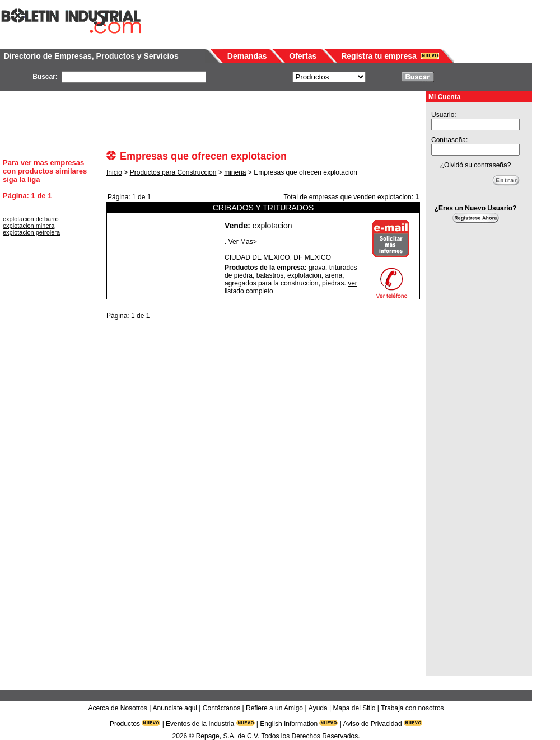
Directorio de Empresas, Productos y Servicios (91, 56)
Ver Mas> (243, 242)
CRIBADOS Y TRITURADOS (263, 208)
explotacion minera (29, 226)
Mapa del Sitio (354, 708)
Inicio (114, 172)
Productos (125, 724)
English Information (289, 724)
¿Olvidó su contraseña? (476, 165)
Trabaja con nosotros (412, 708)
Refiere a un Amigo (274, 708)
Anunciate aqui (175, 708)
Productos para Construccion (173, 172)
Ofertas (303, 56)
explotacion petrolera (31, 232)
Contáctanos (221, 708)
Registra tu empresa (379, 56)
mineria (235, 172)
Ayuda (318, 708)
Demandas (247, 56)
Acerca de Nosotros (117, 708)
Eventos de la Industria (200, 724)
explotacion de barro (31, 219)
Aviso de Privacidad (373, 724)
